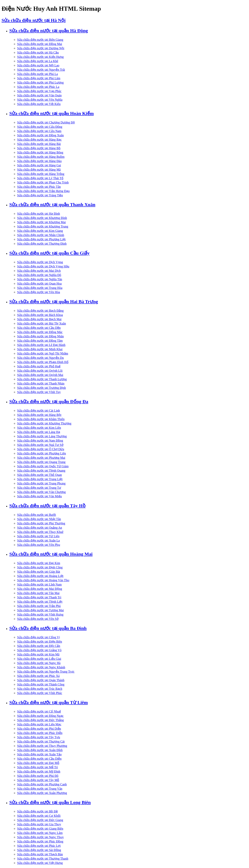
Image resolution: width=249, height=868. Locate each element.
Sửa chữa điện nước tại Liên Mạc (39, 724)
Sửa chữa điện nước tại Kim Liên (39, 428)
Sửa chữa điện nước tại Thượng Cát (41, 741)
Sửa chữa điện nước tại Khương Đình (42, 218)
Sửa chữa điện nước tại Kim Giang (40, 231)
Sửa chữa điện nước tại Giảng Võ (39, 650)
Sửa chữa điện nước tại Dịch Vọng (40, 262)
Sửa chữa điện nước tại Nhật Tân (39, 519)
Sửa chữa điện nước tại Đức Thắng (40, 720)
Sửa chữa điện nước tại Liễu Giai (39, 659)
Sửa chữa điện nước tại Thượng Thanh (43, 859)
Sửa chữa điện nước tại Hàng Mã (39, 170)
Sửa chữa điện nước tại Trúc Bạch (40, 689)
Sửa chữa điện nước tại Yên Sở (38, 619)
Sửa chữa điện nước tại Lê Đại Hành (41, 345)
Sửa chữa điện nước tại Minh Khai (40, 349)
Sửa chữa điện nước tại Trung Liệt (40, 479)
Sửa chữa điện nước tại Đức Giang (40, 820)
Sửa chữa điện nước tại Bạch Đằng (40, 311)
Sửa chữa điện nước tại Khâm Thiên (41, 419)
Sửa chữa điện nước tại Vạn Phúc (39, 91)
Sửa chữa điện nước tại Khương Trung (43, 226)
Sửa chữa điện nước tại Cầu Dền (39, 328)
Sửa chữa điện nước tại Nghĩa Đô (39, 275)
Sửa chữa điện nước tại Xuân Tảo (39, 754)
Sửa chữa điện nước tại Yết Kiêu (39, 104)
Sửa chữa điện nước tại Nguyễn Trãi (41, 70)
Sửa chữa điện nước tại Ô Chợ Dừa (41, 449)
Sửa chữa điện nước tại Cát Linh (39, 411)
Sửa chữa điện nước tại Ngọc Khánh (41, 667)
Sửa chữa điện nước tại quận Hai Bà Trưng (54, 302)
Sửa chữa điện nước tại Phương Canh (42, 784)
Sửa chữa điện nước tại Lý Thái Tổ (40, 178)
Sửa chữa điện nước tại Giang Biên (40, 829)
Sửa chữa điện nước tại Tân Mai (38, 593)
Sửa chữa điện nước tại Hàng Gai (39, 165)
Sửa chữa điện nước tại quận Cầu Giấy (49, 253)
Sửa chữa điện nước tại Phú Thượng (41, 523)
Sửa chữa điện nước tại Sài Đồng (39, 850)
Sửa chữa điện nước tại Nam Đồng (40, 441)
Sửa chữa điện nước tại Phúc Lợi (39, 846)
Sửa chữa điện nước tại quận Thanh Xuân (52, 205)
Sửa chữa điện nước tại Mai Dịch (39, 271)
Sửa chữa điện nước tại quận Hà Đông (49, 31)
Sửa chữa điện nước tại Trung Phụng (41, 483)
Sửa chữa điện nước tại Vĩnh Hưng (40, 614)
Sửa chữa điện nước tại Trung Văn (40, 789)
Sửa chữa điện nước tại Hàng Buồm (41, 157)
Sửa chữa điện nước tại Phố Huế (39, 366)
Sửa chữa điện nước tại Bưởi (37, 515)
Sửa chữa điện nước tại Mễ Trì (38, 767)
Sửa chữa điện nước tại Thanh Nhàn (41, 383)
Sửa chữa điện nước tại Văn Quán (39, 95)
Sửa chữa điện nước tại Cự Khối (39, 816)
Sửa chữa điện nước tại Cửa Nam (39, 131)
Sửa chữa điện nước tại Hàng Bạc (39, 140)
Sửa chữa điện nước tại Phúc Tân (39, 187)
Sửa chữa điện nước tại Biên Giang (40, 40)
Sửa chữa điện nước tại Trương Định (41, 388)
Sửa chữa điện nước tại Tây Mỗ (38, 780)
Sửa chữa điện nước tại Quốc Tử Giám (43, 466)
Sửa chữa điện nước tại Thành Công (41, 684)
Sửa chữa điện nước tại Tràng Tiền (40, 195)
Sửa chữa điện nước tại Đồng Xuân (40, 135)
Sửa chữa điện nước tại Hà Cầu (38, 52)
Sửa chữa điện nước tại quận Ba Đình (48, 628)
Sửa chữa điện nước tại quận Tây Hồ (47, 506)
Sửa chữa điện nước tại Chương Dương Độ (46, 122)
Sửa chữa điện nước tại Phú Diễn (39, 729)
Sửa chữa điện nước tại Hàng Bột (39, 415)
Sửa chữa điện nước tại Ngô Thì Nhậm (43, 353)
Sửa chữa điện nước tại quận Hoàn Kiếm (52, 113)
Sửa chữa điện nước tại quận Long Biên (50, 802)
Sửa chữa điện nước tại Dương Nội (41, 48)
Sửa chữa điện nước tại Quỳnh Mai (40, 375)
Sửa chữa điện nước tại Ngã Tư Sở (40, 445)
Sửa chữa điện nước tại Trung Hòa (40, 288)
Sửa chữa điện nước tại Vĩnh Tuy (39, 392)
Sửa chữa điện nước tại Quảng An (40, 528)
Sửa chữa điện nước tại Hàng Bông (40, 152)
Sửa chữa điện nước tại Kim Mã (38, 654)
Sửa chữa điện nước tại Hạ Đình (39, 214)
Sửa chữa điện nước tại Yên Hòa (39, 292)
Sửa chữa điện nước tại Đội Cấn (39, 646)
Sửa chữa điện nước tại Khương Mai (41, 222)
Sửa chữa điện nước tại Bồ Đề (37, 811)
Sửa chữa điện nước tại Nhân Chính (41, 235)
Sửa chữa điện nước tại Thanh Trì (39, 597)
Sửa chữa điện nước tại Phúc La (38, 87)
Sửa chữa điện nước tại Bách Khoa (40, 315)
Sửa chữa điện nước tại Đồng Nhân (40, 336)
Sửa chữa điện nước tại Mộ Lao (38, 65)
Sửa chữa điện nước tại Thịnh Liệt (40, 602)
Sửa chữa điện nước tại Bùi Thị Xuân (42, 323)
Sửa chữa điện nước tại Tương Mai (40, 610)
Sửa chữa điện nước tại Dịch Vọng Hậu (43, 266)
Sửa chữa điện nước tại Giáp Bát (39, 572)
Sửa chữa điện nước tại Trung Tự (39, 488)
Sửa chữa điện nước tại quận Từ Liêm (49, 702)
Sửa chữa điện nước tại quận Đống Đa (49, 401)
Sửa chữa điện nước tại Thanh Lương (42, 379)
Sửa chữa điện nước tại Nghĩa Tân (40, 279)
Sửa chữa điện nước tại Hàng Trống (41, 174)
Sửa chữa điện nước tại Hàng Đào (39, 161)
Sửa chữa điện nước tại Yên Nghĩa (40, 100)
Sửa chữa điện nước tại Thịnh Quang (41, 471)
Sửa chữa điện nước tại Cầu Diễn (39, 759)
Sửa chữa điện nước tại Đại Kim (39, 563)
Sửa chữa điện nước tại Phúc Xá (38, 676)
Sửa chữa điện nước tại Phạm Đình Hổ (43, 362)
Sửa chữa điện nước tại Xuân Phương (42, 793)
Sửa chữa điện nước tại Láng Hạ (39, 432)
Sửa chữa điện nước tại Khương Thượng (44, 423)
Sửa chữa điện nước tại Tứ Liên (38, 536)
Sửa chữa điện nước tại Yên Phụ (39, 545)
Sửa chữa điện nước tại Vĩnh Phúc (40, 693)
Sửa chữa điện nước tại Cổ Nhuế (39, 711)
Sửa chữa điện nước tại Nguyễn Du (40, 358)
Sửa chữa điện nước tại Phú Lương (40, 82)
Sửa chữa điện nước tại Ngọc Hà (39, 663)
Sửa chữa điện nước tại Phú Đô (38, 776)
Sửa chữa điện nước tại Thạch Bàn (40, 854)
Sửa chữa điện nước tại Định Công (40, 567)
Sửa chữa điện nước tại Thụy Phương (42, 746)
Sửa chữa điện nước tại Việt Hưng (40, 863)
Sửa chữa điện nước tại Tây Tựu (39, 737)
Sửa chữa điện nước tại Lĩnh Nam (39, 584)
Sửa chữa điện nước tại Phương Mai (41, 458)
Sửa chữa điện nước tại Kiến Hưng (40, 57)
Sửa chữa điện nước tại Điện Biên (40, 642)
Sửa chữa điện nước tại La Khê (38, 61)
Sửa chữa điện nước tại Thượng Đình (42, 244)
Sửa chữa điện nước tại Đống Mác (40, 332)
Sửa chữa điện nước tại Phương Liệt (41, 239)
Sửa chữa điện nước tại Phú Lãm (39, 78)
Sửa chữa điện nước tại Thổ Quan (39, 475)
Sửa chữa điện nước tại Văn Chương (41, 492)
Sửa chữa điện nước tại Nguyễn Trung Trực (46, 672)
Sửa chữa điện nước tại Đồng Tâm (40, 341)
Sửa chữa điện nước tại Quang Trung (41, 462)
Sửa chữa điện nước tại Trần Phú (39, 606)
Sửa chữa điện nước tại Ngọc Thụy (40, 837)
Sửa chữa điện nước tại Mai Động (40, 589)
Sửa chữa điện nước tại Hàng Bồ (39, 148)
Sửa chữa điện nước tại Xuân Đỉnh (40, 750)
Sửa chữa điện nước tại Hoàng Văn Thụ (43, 580)
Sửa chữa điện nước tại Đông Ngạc (40, 716)
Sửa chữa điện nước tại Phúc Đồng (40, 841)
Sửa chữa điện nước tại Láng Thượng (42, 436)
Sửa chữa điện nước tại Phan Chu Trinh (43, 182)
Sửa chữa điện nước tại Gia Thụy (39, 824)
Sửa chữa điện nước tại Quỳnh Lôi (40, 371)
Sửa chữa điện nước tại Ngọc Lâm (40, 833)
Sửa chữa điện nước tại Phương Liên (42, 453)
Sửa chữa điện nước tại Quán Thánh (41, 680)
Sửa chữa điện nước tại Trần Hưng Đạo (43, 191)
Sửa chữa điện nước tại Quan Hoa (39, 284)
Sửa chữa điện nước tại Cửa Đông (40, 127)
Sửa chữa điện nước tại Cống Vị (39, 637)
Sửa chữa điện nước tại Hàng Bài (39, 144)
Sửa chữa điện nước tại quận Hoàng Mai (51, 554)
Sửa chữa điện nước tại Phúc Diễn (40, 733)
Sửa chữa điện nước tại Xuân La (38, 540)
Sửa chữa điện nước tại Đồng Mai (40, 44)
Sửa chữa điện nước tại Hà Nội (34, 20)
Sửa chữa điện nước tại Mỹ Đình (39, 771)
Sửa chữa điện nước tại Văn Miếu (39, 496)
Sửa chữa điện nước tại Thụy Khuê (40, 532)
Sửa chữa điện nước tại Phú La (37, 74)
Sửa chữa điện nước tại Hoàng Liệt (40, 576)
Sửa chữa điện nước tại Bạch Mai (39, 319)
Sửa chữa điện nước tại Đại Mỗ (38, 763)
